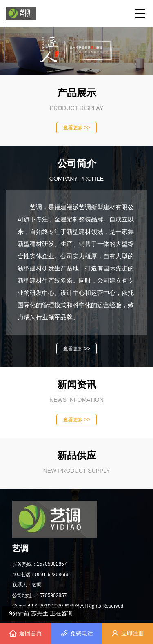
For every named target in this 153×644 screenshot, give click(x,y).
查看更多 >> (76, 128)
